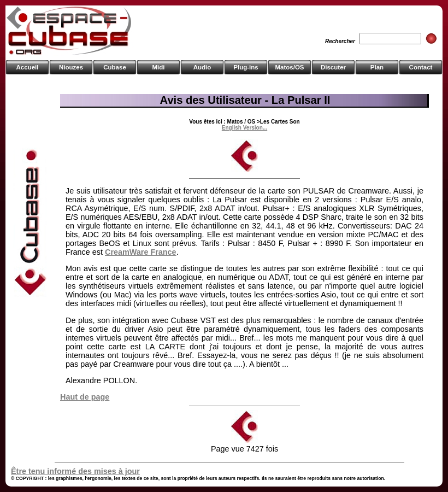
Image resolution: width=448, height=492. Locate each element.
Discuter (333, 67)
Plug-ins (246, 67)
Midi (158, 67)
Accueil (28, 67)
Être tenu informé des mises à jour (75, 471)
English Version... (244, 128)
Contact (421, 67)
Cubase (115, 67)
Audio (202, 67)
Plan (377, 67)
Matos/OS (289, 67)
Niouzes (71, 67)
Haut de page (85, 397)
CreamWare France (141, 252)
